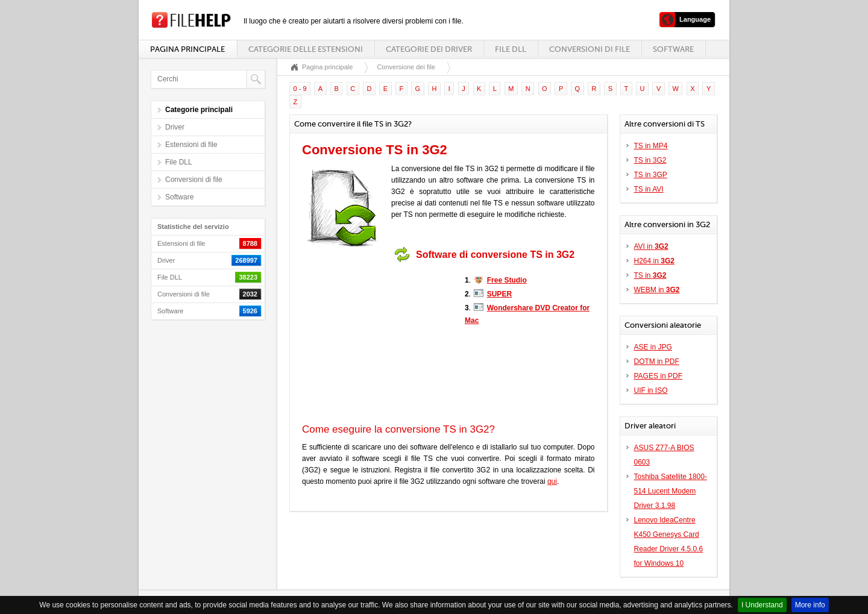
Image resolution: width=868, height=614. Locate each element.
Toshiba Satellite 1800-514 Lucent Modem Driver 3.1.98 (671, 491)
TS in (650, 275)
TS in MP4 (651, 146)
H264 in (654, 261)
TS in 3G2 (650, 160)
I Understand (762, 605)
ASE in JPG (653, 347)
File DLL (511, 49)
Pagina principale (187, 49)
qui (552, 481)
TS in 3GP (651, 175)
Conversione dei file (406, 67)
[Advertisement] (377, 343)
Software (673, 49)
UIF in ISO (651, 390)
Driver (175, 127)
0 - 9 (300, 89)
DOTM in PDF (657, 362)
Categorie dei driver (429, 49)
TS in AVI (649, 189)
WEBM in (657, 290)
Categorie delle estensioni (306, 49)
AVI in (651, 246)
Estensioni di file (191, 145)
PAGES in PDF (658, 376)
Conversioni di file (590, 49)
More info (810, 605)
